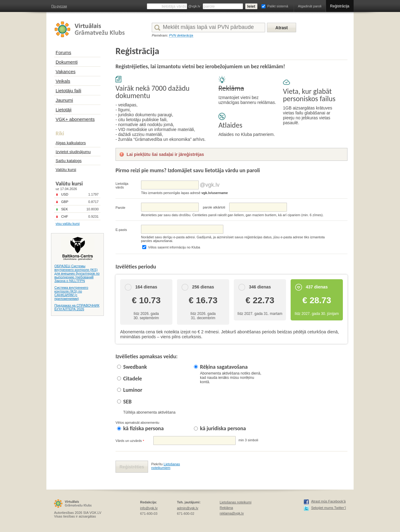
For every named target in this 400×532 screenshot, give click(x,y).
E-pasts (121, 230)
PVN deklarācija (181, 35)
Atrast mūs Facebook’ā (329, 501)
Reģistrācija (340, 6)
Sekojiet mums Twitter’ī (329, 508)
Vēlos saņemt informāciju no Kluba (174, 247)
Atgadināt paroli (310, 6)
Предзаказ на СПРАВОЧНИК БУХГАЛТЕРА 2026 (77, 307)
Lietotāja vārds (122, 185)
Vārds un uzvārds (130, 441)
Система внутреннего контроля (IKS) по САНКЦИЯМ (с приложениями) (71, 293)
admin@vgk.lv (188, 508)
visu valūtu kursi (68, 224)
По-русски (59, 6)
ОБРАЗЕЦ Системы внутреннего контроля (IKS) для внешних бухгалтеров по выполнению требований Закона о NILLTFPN (77, 273)
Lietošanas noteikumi (235, 502)
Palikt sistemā (278, 6)
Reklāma (226, 508)
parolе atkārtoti (214, 207)
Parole (120, 208)
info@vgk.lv (149, 508)
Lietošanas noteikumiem (166, 466)
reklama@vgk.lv (232, 513)
